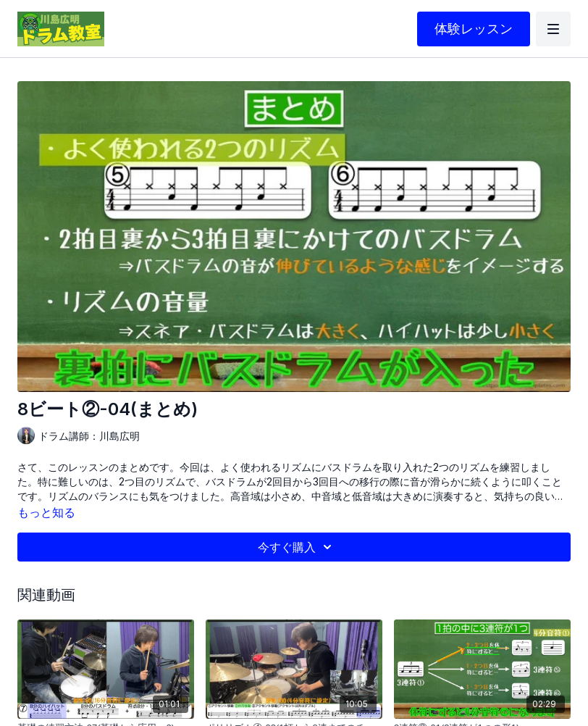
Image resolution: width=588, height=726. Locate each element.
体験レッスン (474, 29)
